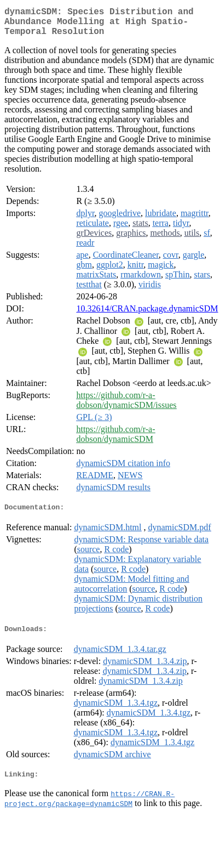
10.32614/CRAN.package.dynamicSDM (147, 315)
